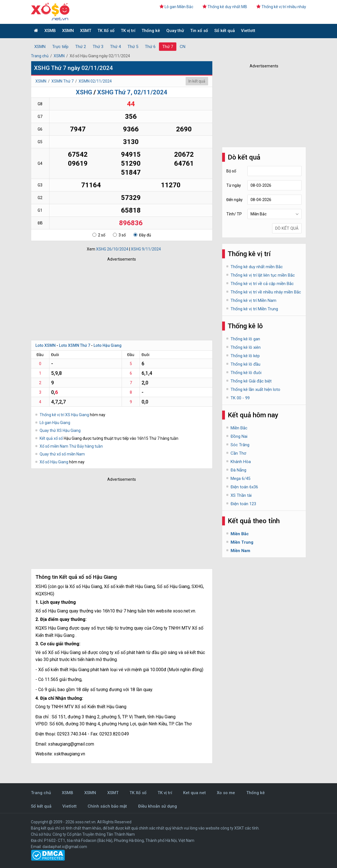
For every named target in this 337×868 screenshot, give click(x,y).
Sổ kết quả (225, 31)
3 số (119, 235)
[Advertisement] (114, 299)
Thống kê (151, 31)
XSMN (68, 31)
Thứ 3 (98, 47)
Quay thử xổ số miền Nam (62, 454)
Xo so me (226, 793)
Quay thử (175, 31)
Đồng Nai (239, 436)
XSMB (50, 31)
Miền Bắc (239, 428)
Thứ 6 (150, 47)
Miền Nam (240, 551)
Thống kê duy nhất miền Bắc (257, 267)
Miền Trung (242, 542)
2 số (99, 235)
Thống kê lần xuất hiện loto (255, 389)
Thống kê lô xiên (246, 347)
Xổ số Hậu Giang (54, 462)
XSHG (84, 92)
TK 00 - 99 (240, 398)
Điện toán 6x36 (244, 487)
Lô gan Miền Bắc (176, 7)
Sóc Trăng (240, 445)
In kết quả (197, 81)
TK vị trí (128, 31)
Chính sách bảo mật (107, 806)
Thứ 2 (81, 47)
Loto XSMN (45, 345)
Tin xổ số (199, 31)
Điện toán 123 (243, 504)
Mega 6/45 (240, 479)
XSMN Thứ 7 (62, 81)
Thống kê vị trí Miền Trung (254, 309)
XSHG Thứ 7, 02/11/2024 (132, 92)
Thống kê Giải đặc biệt (251, 381)
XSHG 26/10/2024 (112, 249)
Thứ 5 (133, 47)
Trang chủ (40, 56)
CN (183, 47)
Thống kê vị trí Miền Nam (253, 300)
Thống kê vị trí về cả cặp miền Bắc (262, 284)
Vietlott (248, 31)
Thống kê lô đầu (245, 364)
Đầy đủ (142, 235)
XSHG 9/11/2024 (146, 249)
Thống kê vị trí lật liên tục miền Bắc (263, 275)
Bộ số (231, 171)
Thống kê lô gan (245, 339)
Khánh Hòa (241, 462)
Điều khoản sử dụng (158, 806)
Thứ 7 (168, 47)
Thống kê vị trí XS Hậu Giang (64, 415)
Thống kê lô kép (245, 356)
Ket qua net (194, 793)
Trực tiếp (60, 47)
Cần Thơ (238, 453)
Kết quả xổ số (51, 438)
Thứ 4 (115, 47)
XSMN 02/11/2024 (95, 81)
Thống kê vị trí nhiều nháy (281, 7)
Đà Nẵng (238, 470)
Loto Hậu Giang (108, 345)
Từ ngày (234, 185)
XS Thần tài (241, 495)
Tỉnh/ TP (234, 214)
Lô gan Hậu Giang (55, 423)
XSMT (86, 31)
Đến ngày (234, 200)
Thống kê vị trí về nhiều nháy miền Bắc (266, 292)
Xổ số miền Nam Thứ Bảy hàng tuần (71, 446)
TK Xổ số (106, 31)
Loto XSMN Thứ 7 (75, 345)
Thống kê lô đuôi (246, 373)
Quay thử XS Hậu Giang (60, 430)
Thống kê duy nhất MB (225, 7)
